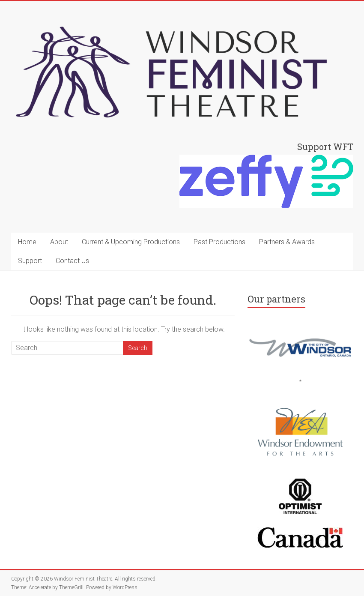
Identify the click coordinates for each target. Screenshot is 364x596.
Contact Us (72, 261)
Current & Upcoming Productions (131, 242)
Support (30, 261)
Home (27, 242)
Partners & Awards (287, 242)
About (59, 242)
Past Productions (219, 242)
